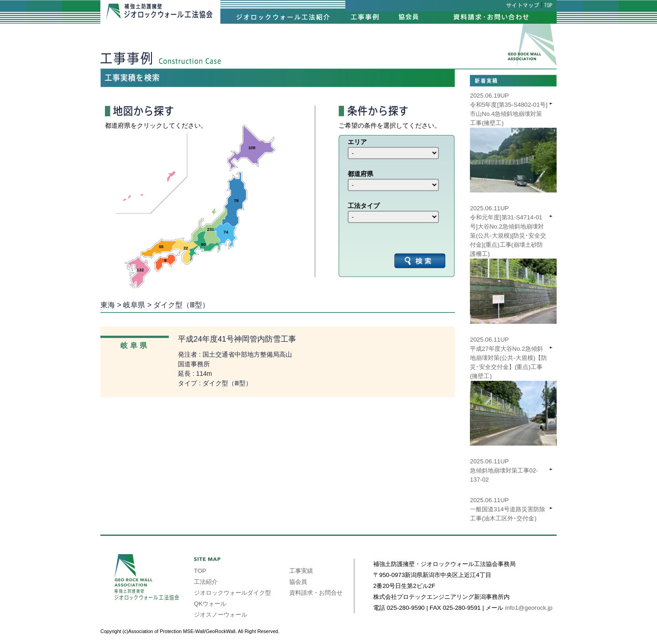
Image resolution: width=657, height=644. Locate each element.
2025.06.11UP (513, 376)
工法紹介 (206, 582)
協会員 (298, 582)
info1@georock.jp (529, 608)
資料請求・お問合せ (316, 593)
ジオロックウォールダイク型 (232, 593)
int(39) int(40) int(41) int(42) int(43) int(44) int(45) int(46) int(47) (393, 153)
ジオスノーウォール (221, 615)
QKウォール (210, 604)
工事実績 (301, 571)
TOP (200, 571)
